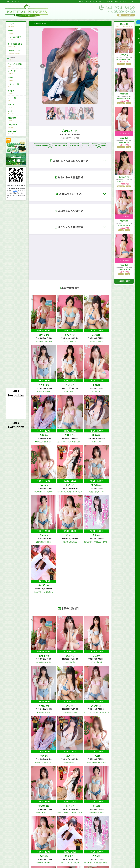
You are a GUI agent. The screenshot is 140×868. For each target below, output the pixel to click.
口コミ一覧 (17, 99)
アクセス (17, 92)
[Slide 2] (61, 113)
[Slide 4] (79, 113)
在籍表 (18, 59)
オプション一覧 (17, 85)
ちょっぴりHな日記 (17, 65)
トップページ (17, 25)
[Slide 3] (70, 113)
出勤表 (17, 32)
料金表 (17, 79)
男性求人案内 (17, 133)
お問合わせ (17, 119)
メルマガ (17, 112)
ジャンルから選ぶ (17, 38)
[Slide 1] (51, 113)
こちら (15, 191)
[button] (70, 161)
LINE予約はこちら (17, 52)
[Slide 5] (89, 113)
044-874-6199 (18, 733)
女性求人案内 (17, 126)
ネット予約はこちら (17, 45)
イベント (17, 106)
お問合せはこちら (127, 15)
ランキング (17, 72)
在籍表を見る (124, 281)
